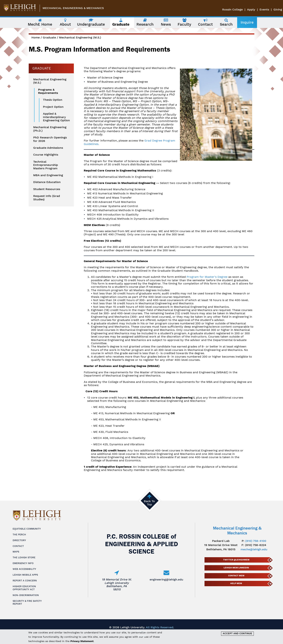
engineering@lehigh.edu (166, 579)
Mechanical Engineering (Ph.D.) (50, 129)
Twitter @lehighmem (236, 560)
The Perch (19, 535)
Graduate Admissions (48, 148)
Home (36, 37)
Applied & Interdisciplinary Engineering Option (56, 117)
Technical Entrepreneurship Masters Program (46, 165)
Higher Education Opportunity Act (24, 588)
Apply (251, 9)
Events (264, 9)
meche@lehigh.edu (254, 549)
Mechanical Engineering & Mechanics (73, 8)
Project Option (53, 107)
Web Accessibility (24, 569)
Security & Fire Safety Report (27, 602)
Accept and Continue (237, 634)
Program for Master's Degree (207, 277)
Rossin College (232, 9)
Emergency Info (23, 563)
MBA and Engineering (48, 175)
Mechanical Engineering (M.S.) (80, 37)
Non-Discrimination (26, 595)
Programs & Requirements (48, 91)
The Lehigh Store (24, 557)
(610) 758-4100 (256, 541)
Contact (18, 546)
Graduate (49, 37)
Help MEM (236, 583)
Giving (278, 9)
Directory (19, 540)
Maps (16, 552)
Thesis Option (53, 100)
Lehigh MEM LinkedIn (236, 568)
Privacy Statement (82, 641)
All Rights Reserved (160, 627)
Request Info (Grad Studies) (47, 198)
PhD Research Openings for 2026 (50, 139)
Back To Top (149, 503)
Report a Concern (25, 581)
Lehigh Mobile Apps (25, 575)
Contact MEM (236, 576)
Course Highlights (46, 155)
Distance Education (47, 182)
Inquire (247, 22)
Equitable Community (27, 529)
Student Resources (47, 189)
